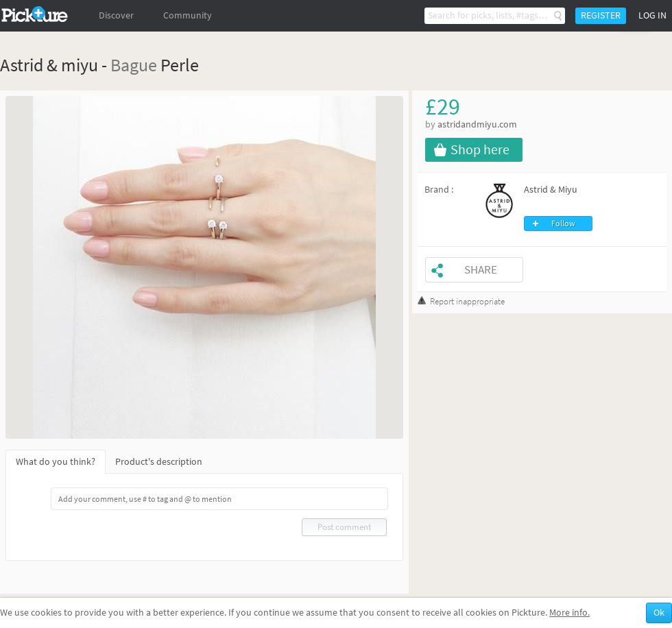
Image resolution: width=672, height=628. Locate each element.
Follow (563, 224)
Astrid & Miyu (551, 190)
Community (188, 15)
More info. (569, 613)
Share (481, 270)
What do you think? (56, 462)
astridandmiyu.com (477, 124)
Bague (134, 65)
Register (601, 15)
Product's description (159, 462)
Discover (116, 15)
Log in (652, 15)
